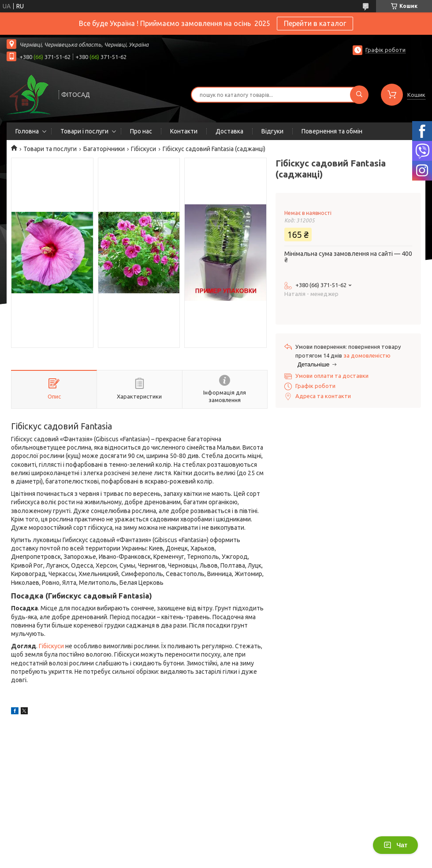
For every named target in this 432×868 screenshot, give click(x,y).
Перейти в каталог (315, 23)
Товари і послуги (84, 131)
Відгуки (272, 131)
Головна (27, 131)
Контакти (184, 131)
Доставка (229, 131)
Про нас (141, 131)
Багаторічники (104, 149)
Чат (395, 845)
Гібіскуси (143, 149)
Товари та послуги (50, 149)
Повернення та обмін (332, 131)
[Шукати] (359, 95)
